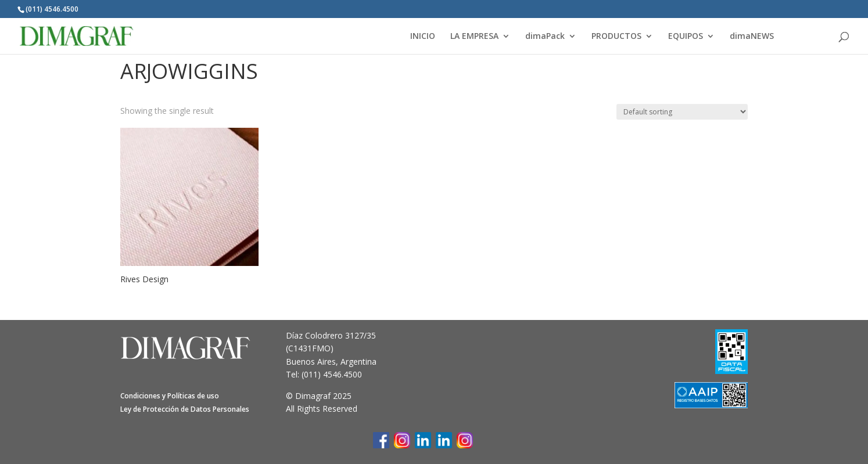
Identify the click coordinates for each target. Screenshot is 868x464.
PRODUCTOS (616, 37)
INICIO (423, 37)
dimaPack (545, 37)
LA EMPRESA (474, 37)
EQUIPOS (686, 37)
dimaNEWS (752, 37)
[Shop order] (682, 112)
